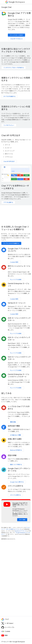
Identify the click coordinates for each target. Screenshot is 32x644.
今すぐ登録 (22, 520)
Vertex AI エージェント (17, 303)
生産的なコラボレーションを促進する (16, 108)
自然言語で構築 (14, 426)
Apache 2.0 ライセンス (21, 531)
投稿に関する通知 (15, 439)
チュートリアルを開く (16, 280)
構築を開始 (13, 422)
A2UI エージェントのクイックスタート (19, 358)
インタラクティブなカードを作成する (14, 68)
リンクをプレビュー (9, 125)
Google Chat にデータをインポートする (19, 470)
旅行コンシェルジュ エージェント (19, 267)
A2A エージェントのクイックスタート (19, 339)
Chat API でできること (17, 39)
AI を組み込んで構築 (15, 435)
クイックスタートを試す (16, 35)
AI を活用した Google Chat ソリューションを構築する (15, 228)
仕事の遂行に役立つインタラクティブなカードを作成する (16, 50)
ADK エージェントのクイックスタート (19, 319)
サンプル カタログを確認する (11, 243)
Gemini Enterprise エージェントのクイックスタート (19, 376)
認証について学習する (16, 465)
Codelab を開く (14, 262)
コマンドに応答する (16, 486)
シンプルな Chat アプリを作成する (19, 408)
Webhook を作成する (16, 450)
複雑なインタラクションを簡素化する (16, 79)
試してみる (6, 393)
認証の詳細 (12, 455)
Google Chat (6, 7)
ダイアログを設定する (9, 96)
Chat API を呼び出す (11, 135)
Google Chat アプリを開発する (19, 14)
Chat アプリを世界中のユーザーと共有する (15, 187)
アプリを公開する (8, 202)
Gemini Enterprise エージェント (19, 285)
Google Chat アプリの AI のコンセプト (19, 250)
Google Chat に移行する (17, 482)
